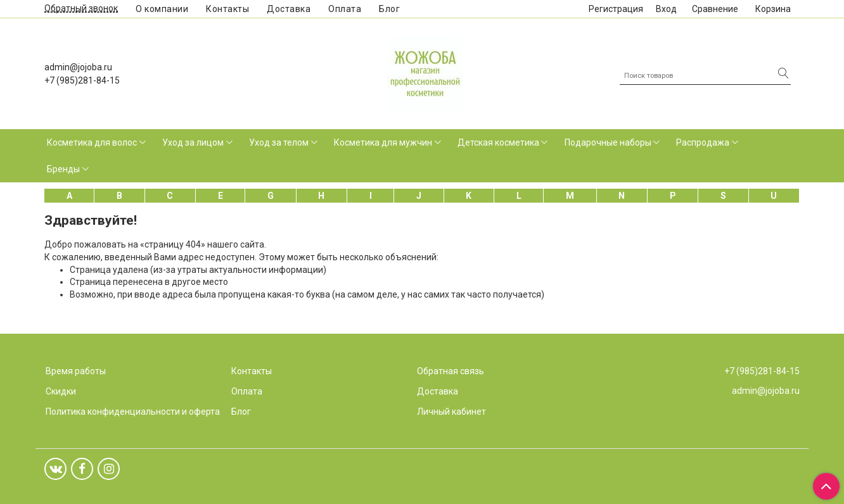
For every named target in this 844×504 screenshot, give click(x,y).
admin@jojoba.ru (78, 67)
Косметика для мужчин (383, 142)
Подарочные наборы (608, 142)
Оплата (345, 9)
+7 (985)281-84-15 (82, 80)
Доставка (289, 9)
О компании (162, 9)
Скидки (61, 391)
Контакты (227, 9)
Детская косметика (498, 142)
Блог (389, 9)
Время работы (76, 371)
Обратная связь (451, 371)
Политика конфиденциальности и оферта (133, 412)
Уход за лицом (193, 142)
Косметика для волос (92, 142)
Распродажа (703, 142)
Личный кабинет (451, 412)
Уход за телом (279, 142)
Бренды (63, 169)
